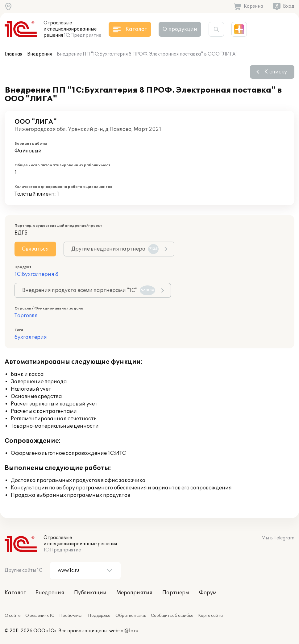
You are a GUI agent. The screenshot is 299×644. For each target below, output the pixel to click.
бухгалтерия (31, 337)
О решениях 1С (40, 616)
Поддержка (99, 616)
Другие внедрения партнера (115, 249)
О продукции (180, 29)
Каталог (15, 593)
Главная (13, 54)
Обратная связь (131, 616)
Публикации (90, 593)
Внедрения (39, 54)
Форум (208, 593)
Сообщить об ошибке (172, 616)
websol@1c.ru (124, 631)
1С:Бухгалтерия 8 (36, 274)
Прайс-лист (71, 616)
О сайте (12, 616)
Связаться (35, 249)
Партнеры (176, 593)
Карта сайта (210, 616)
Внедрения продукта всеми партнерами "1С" (89, 290)
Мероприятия (134, 593)
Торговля (26, 316)
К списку (276, 72)
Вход (289, 6)
